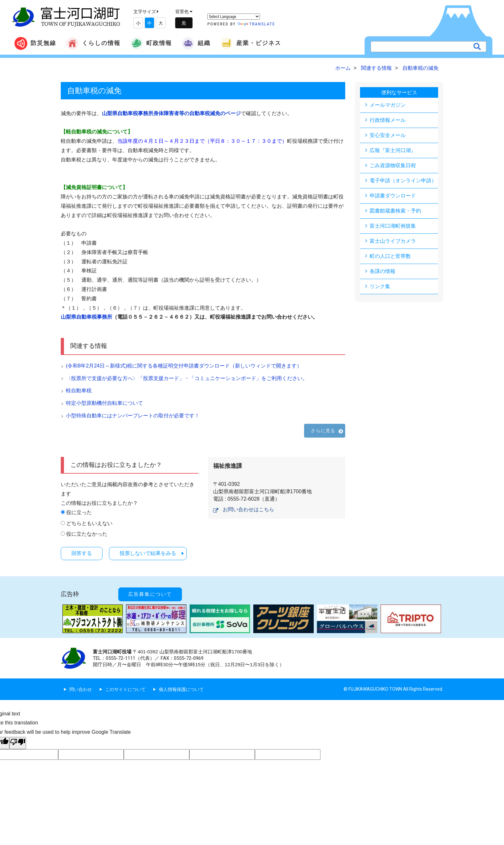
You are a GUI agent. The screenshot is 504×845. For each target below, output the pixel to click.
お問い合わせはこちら (248, 509)
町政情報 (151, 43)
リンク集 (380, 286)
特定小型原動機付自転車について (104, 403)
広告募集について (150, 594)
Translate (256, 24)
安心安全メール (388, 135)
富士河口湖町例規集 (393, 226)
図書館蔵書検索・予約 (395, 211)
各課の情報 (382, 271)
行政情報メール (388, 120)
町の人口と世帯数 (390, 256)
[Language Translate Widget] (234, 17)
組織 (196, 43)
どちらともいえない (89, 523)
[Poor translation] (18, 743)
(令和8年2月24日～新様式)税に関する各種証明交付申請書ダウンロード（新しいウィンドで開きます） (184, 366)
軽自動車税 (79, 391)
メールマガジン (388, 105)
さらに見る (323, 431)
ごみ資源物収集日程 (393, 165)
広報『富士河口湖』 (393, 150)
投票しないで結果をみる (148, 553)
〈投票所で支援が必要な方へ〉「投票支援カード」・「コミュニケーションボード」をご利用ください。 (187, 378)
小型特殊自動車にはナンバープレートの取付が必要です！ (133, 416)
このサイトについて (125, 689)
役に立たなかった (87, 534)
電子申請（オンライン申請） (403, 181)
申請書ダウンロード (393, 196)
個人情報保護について (181, 689)
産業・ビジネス (251, 43)
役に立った (79, 512)
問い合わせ (81, 689)
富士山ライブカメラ (393, 241)
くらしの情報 (93, 43)
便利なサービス (399, 92)
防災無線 (35, 43)
